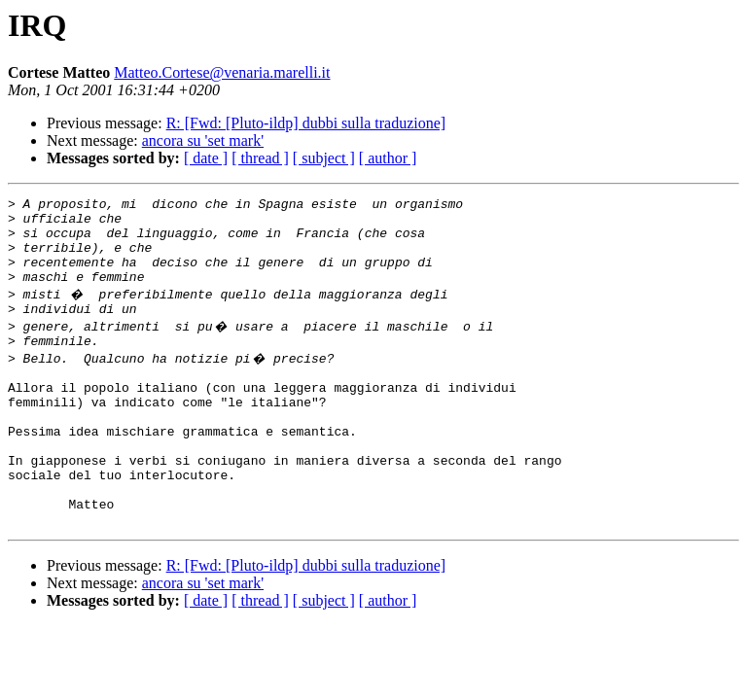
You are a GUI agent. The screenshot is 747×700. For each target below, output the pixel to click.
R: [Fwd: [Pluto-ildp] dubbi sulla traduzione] (306, 123)
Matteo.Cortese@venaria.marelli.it (222, 72)
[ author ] (388, 158)
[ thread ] (260, 158)
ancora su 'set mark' (203, 140)
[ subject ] (324, 158)
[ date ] (206, 158)
